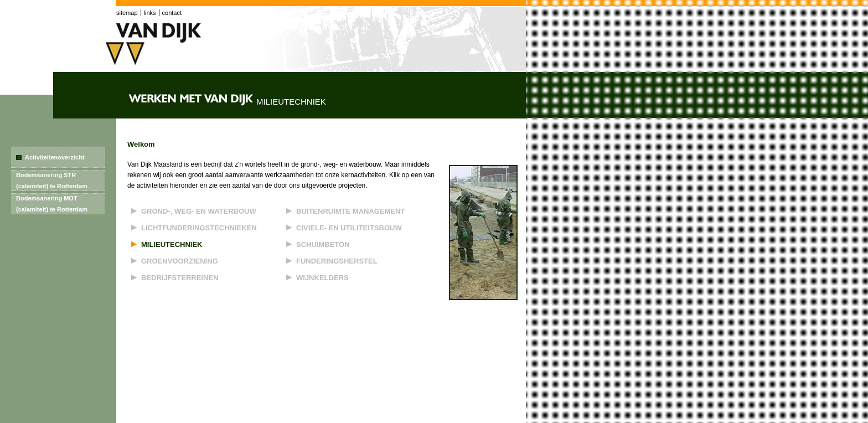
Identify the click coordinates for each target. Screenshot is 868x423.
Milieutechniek (172, 244)
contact (172, 13)
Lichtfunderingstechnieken (199, 228)
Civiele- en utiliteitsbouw (349, 228)
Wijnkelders (322, 278)
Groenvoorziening (180, 261)
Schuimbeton (323, 244)
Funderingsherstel (337, 261)
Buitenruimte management (350, 211)
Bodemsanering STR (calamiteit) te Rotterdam (52, 180)
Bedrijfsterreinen (180, 278)
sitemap (127, 13)
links (150, 13)
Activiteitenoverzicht (55, 157)
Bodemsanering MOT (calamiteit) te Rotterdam (52, 204)
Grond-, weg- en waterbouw (199, 211)
